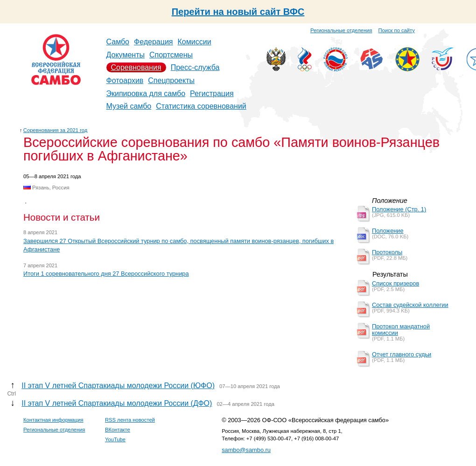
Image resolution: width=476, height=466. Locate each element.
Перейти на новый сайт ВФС (238, 12)
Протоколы (387, 252)
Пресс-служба (195, 67)
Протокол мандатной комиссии (401, 330)
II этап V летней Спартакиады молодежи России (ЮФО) (118, 386)
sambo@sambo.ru (246, 450)
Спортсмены (171, 55)
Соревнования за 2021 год (56, 130)
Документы (126, 55)
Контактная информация (53, 420)
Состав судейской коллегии (410, 305)
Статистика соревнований (201, 106)
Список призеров (395, 283)
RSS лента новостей (130, 420)
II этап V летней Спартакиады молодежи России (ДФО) (117, 403)
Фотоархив (125, 80)
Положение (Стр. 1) (399, 209)
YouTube (115, 439)
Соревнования (136, 67)
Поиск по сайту (397, 30)
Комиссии (195, 42)
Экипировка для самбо (146, 94)
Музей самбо (129, 106)
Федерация (154, 42)
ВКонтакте (118, 430)
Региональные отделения (341, 30)
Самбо (118, 42)
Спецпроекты (171, 80)
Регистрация (212, 94)
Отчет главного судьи (402, 354)
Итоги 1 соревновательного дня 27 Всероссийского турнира (106, 274)
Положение (388, 231)
